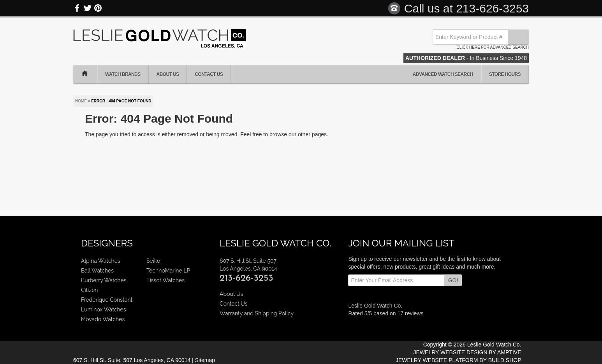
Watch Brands (123, 74)
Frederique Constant (107, 300)
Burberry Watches (104, 280)
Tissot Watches (165, 280)
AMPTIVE (509, 352)
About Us (168, 74)
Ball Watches (97, 271)
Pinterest (98, 8)
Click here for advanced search (493, 47)
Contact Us (209, 74)
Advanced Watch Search (443, 74)
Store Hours (505, 74)
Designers (107, 243)
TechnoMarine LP (168, 271)
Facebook (77, 8)
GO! (453, 280)
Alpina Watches (101, 261)
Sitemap (205, 360)
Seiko (153, 261)
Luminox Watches (104, 309)
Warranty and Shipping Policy (257, 313)
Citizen (90, 290)
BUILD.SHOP (505, 360)
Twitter (88, 8)
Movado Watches (103, 319)
